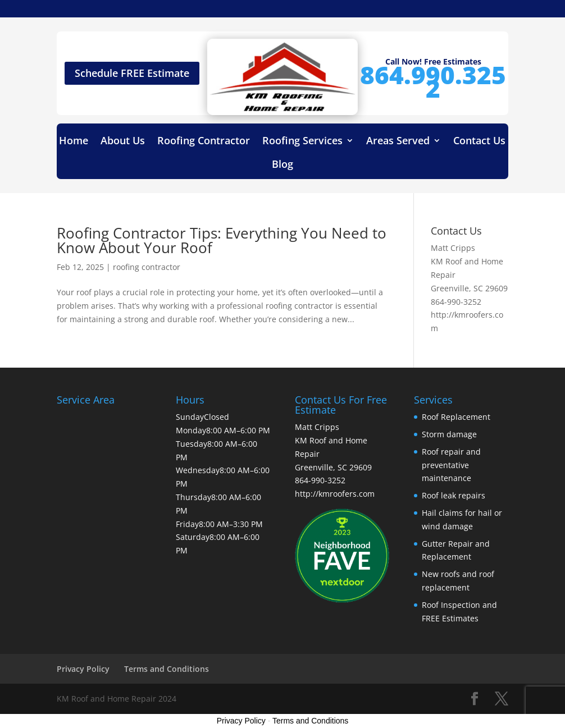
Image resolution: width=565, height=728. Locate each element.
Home (74, 142)
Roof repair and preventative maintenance (451, 465)
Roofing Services (302, 142)
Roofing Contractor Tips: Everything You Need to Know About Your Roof (222, 240)
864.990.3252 (433, 81)
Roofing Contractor (204, 142)
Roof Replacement (456, 417)
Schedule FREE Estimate (132, 73)
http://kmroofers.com (335, 494)
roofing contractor (147, 267)
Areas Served (398, 142)
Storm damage (449, 434)
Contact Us (479, 142)
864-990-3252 (456, 302)
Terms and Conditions (167, 669)
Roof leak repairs (454, 495)
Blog (282, 165)
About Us (123, 142)
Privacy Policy (83, 669)
